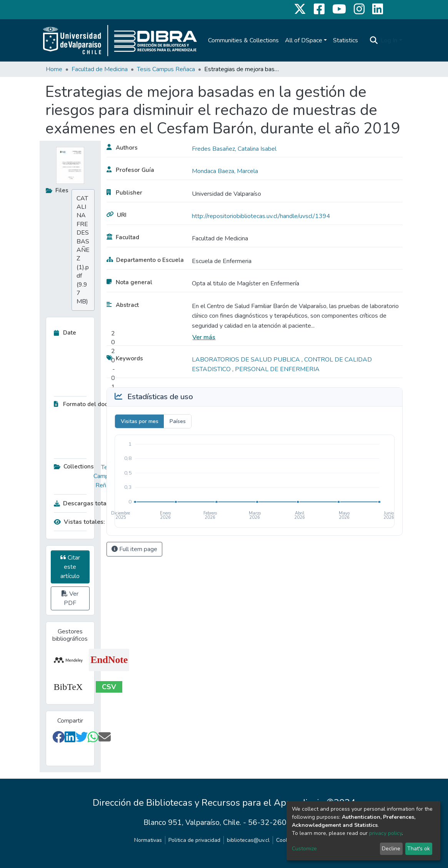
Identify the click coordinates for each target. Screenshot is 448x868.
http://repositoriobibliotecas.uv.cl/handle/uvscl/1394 (261, 216)
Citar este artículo (70, 567)
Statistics (346, 40)
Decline (391, 849)
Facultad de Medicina (100, 69)
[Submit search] (374, 40)
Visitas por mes (140, 421)
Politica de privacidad (194, 840)
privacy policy (386, 833)
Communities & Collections (243, 40)
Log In (389, 40)
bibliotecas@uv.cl (248, 840)
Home (54, 69)
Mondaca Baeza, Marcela (225, 171)
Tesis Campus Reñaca (166, 69)
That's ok (419, 849)
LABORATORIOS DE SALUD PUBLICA (247, 360)
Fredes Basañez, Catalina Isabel (234, 149)
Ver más (204, 337)
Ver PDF (70, 598)
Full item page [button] (134, 549)
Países (178, 421)
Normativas (148, 840)
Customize (304, 849)
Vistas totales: (79, 522)
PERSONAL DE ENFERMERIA (277, 369)
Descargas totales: (83, 503)
